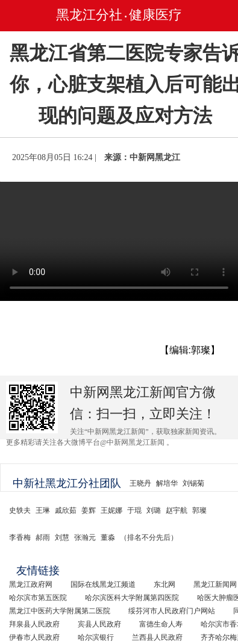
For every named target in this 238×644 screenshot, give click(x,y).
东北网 (164, 584)
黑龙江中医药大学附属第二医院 (60, 611)
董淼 (108, 537)
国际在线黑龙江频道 (103, 584)
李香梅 (20, 537)
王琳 (43, 510)
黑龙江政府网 (31, 584)
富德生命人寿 (161, 624)
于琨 (134, 510)
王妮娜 (111, 510)
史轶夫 (20, 510)
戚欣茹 (66, 510)
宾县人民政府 (99, 624)
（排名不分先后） (149, 537)
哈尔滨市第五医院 (38, 598)
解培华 (167, 483)
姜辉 (89, 510)
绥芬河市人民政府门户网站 (172, 611)
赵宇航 (177, 510)
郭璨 (199, 510)
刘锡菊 (193, 483)
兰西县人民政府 (157, 637)
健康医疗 (155, 15)
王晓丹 (140, 483)
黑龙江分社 (89, 15)
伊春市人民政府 (34, 637)
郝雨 (43, 537)
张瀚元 (85, 537)
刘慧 (62, 537)
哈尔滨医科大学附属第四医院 (132, 598)
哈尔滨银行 (96, 637)
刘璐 (154, 510)
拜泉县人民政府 (34, 624)
